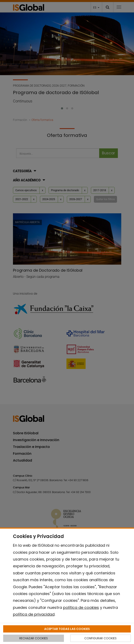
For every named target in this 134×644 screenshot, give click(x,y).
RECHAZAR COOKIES (34, 638)
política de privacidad (34, 614)
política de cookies (81, 607)
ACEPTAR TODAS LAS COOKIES (67, 629)
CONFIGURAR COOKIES (100, 638)
